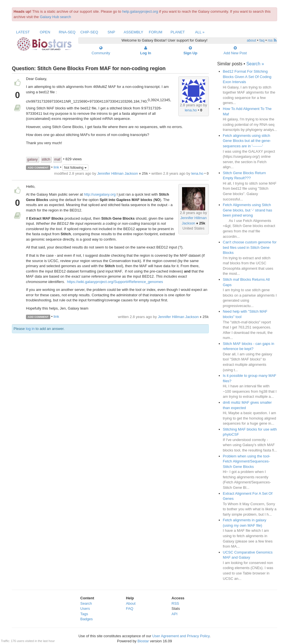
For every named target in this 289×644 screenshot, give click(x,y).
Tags (84, 614)
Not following (75, 168)
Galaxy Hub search (55, 17)
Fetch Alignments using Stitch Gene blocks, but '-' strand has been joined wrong (248, 210)
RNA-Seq (67, 32)
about (252, 40)
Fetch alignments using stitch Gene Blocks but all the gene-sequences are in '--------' (247, 141)
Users (85, 609)
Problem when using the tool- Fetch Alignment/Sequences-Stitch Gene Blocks (247, 461)
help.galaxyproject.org (140, 11)
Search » (255, 64)
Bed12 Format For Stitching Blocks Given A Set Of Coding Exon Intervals (247, 77)
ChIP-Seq (89, 32)
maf (57, 159)
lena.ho (191, 110)
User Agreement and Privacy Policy (181, 636)
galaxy (32, 159)
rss (272, 40)
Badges (87, 619)
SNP (111, 32)
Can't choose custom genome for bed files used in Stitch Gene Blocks (250, 247)
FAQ (130, 609)
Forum (156, 32)
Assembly (133, 32)
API (175, 614)
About (131, 603)
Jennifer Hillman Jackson (118, 173)
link (56, 167)
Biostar (143, 641)
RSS (175, 603)
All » (200, 32)
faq (262, 40)
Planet (178, 32)
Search (86, 603)
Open (45, 32)
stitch (46, 159)
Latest (23, 32)
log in (30, 329)
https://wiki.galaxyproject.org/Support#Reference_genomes (115, 282)
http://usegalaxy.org (100, 194)
